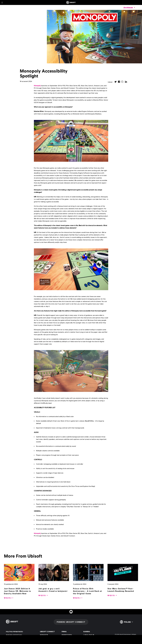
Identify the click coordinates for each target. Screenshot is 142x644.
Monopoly (37, 86)
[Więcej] (8, 598)
